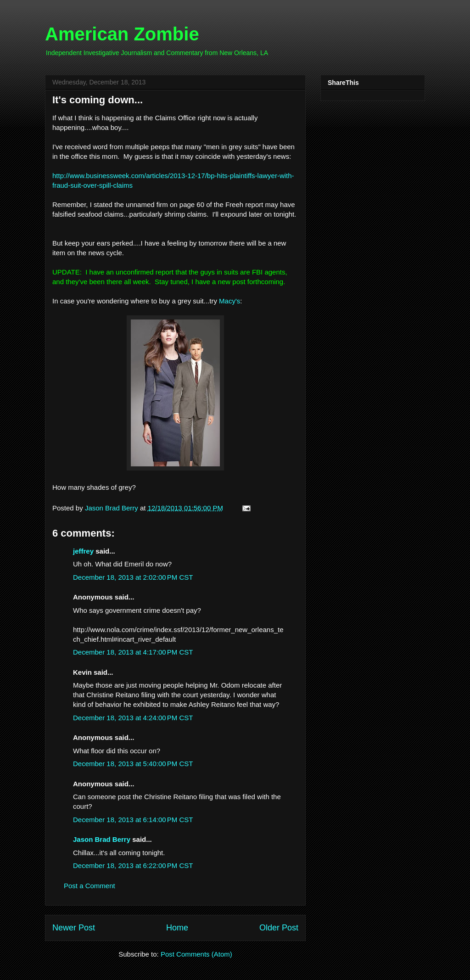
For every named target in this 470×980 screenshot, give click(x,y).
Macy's (229, 301)
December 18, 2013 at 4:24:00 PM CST (133, 718)
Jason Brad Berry (102, 839)
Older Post (279, 928)
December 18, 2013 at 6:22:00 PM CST (133, 865)
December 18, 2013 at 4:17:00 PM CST (133, 652)
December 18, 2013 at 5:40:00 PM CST (133, 764)
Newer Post (74, 928)
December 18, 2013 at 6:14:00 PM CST (133, 820)
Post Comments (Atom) (196, 954)
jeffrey (83, 551)
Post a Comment (90, 886)
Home (177, 928)
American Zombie (122, 34)
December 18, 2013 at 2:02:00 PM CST (133, 577)
